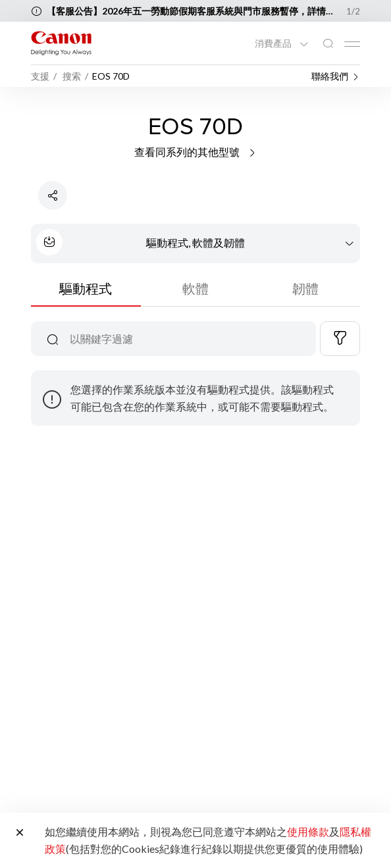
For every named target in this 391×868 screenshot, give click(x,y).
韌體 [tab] (305, 288)
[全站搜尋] (328, 44)
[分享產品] (53, 195)
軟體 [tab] (195, 288)
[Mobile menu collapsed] (352, 44)
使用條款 (308, 831)
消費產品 (274, 43)
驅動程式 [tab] (86, 288)
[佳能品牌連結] (61, 43)
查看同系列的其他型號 (196, 152)
